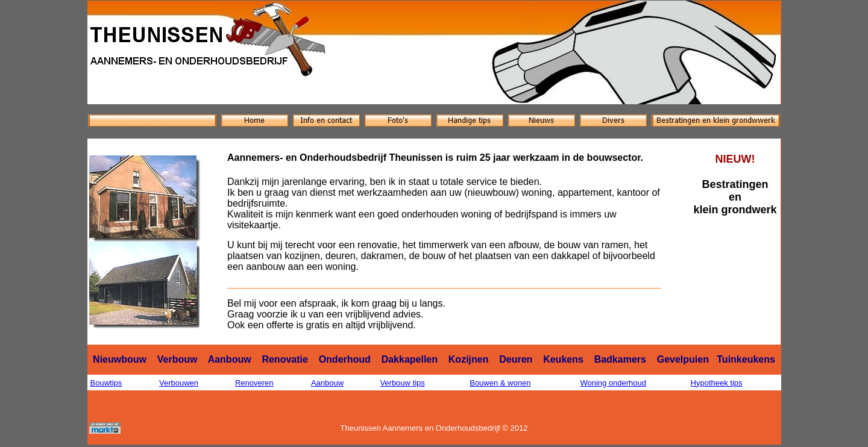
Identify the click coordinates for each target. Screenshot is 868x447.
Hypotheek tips (717, 383)
